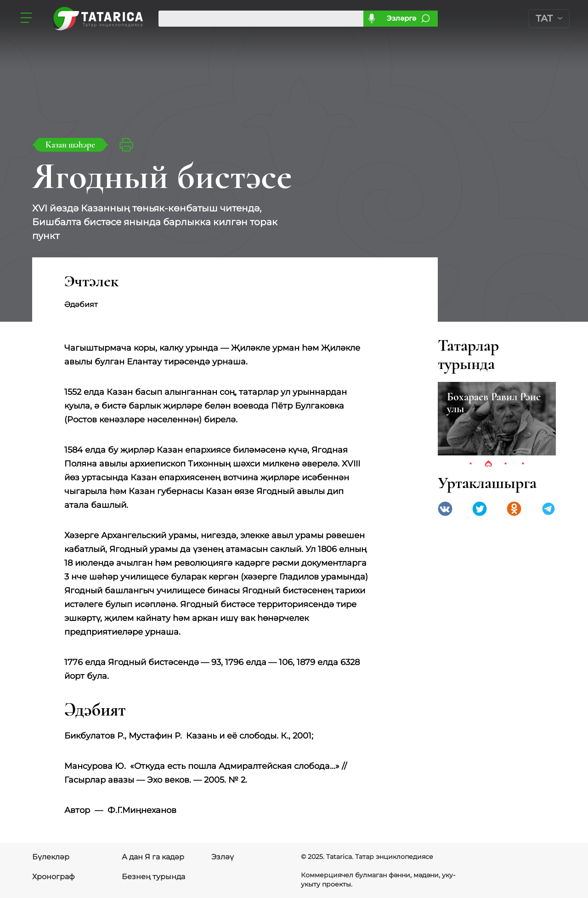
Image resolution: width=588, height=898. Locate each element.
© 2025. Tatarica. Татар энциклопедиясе (367, 857)
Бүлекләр (51, 857)
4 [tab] (523, 464)
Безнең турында (153, 877)
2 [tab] (488, 464)
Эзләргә (401, 18)
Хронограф (54, 877)
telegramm (548, 509)
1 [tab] (471, 464)
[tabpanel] (497, 419)
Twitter (480, 509)
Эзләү (223, 857)
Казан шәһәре (70, 145)
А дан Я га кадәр (153, 857)
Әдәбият (88, 304)
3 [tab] (506, 464)
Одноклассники (514, 509)
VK (445, 509)
